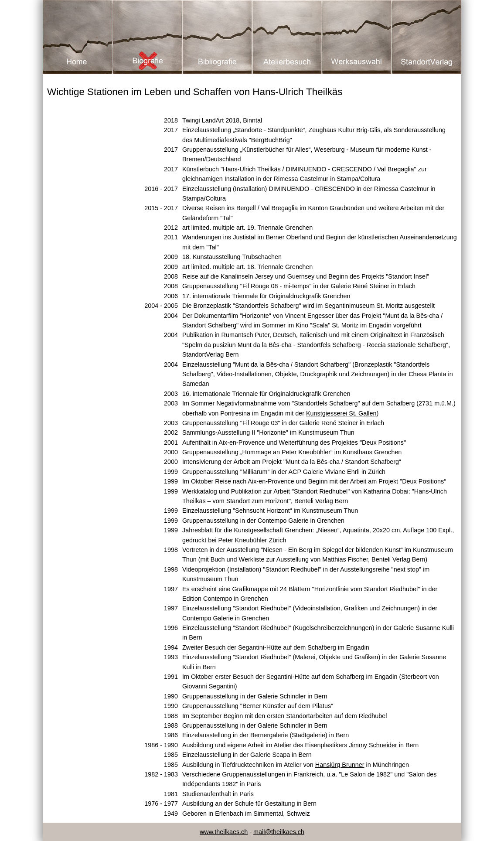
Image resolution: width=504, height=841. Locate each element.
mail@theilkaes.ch (279, 832)
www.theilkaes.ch (224, 832)
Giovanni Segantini (209, 686)
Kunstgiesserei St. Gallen (341, 413)
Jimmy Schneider (373, 745)
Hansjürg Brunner (340, 765)
